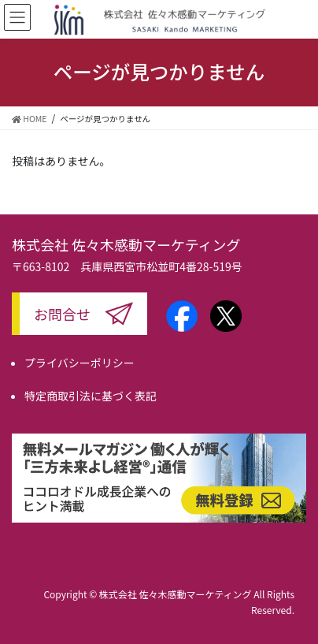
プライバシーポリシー (79, 363)
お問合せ (62, 314)
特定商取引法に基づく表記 (91, 396)
